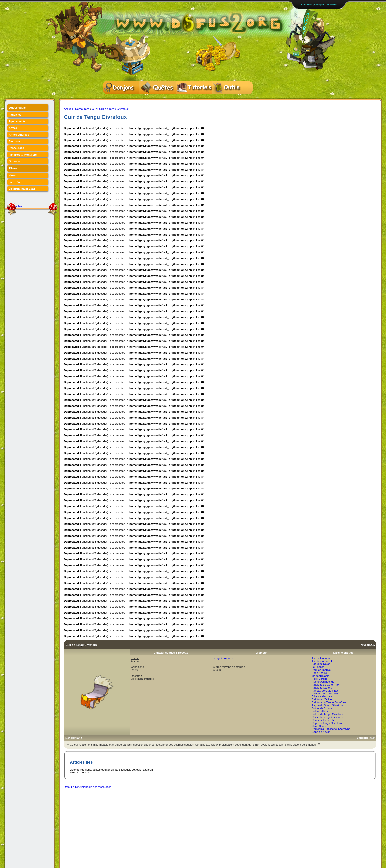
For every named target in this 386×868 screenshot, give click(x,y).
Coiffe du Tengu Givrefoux (327, 717)
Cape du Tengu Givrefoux (327, 723)
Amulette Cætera (322, 688)
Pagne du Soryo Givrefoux (328, 705)
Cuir (94, 109)
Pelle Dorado (320, 679)
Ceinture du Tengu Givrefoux (329, 702)
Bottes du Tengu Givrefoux (328, 714)
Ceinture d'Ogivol (322, 699)
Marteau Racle (321, 676)
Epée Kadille (319, 673)
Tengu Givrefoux (223, 658)
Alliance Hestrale (322, 696)
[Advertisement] (154, 802)
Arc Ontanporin (321, 658)
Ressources (82, 109)
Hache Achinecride (323, 682)
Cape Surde (319, 726)
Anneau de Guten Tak (325, 691)
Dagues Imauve (321, 670)
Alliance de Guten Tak (325, 694)
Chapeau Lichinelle (323, 720)
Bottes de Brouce (322, 708)
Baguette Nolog (321, 664)
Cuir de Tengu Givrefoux (114, 109)
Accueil (68, 109)
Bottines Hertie (321, 711)
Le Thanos (318, 667)
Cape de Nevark (322, 732)
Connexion (307, 5)
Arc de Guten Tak (322, 661)
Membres (332, 5)
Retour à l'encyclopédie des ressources (88, 787)
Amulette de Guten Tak (325, 685)
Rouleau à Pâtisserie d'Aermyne (331, 729)
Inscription (320, 5)
